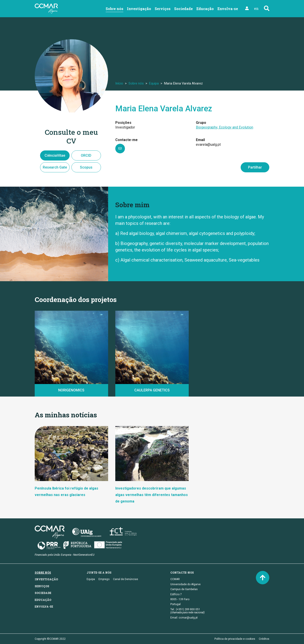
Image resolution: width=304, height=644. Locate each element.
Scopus (86, 167)
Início (119, 83)
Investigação (139, 9)
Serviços (163, 9)
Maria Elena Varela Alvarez (164, 109)
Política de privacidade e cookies (235, 639)
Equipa (154, 83)
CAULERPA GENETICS (152, 390)
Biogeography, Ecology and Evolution (225, 127)
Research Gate (55, 167)
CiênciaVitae (55, 155)
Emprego (104, 579)
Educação (205, 9)
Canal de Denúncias (126, 579)
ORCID (86, 155)
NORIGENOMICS (71, 390)
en (256, 8)
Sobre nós (115, 9)
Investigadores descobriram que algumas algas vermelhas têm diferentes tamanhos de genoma (152, 495)
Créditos (264, 639)
